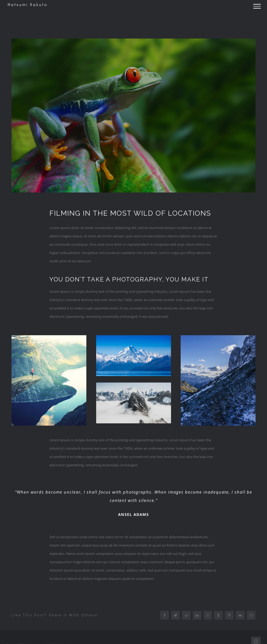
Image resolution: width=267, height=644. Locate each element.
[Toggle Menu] (257, 6)
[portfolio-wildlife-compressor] (133, 116)
